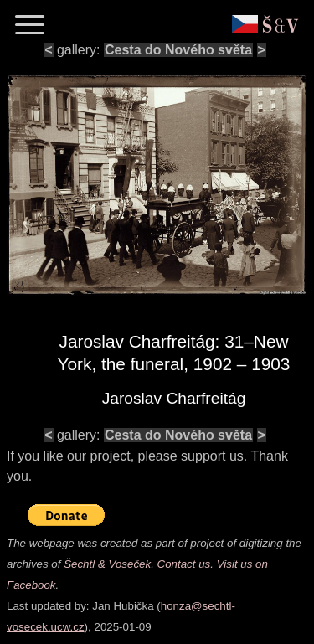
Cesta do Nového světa (178, 50)
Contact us (184, 564)
